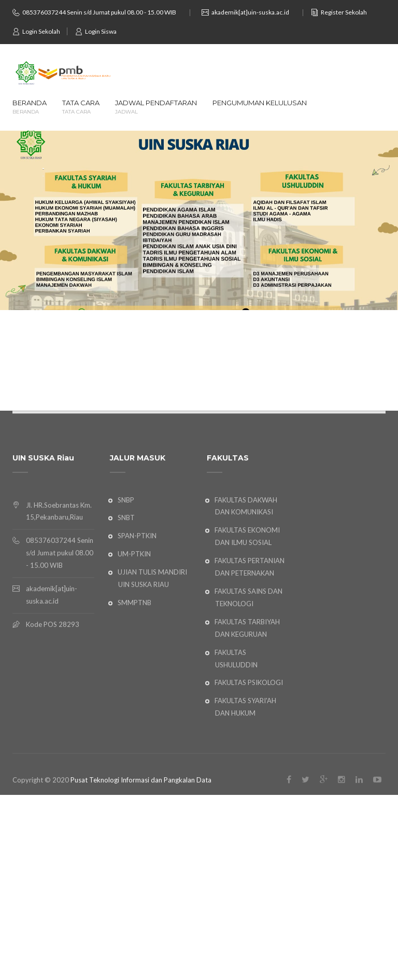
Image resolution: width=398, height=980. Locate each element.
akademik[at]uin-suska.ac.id (250, 12)
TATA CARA (81, 107)
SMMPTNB (134, 643)
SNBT (126, 558)
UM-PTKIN (134, 595)
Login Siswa (96, 31)
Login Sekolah (36, 31)
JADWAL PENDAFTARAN (156, 107)
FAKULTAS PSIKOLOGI (249, 723)
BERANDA (30, 107)
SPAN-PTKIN (137, 577)
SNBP (126, 540)
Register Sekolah (339, 12)
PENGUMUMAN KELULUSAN (260, 103)
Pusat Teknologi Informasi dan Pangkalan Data (141, 821)
